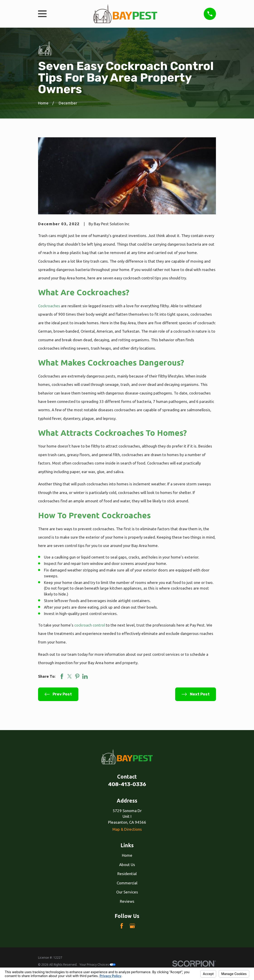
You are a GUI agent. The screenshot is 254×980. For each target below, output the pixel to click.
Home (127, 855)
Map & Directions (127, 829)
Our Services (127, 892)
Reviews (127, 901)
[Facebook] (122, 926)
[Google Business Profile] (132, 926)
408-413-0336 (127, 784)
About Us (127, 865)
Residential (127, 874)
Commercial (127, 883)
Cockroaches (49, 306)
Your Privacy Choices (97, 965)
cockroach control (90, 625)
